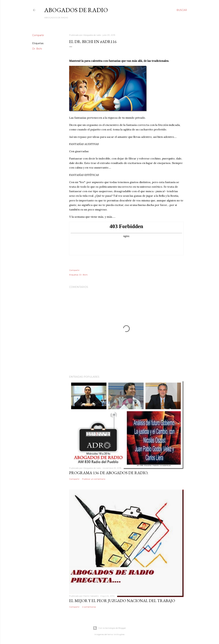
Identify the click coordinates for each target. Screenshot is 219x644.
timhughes (119, 634)
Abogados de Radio (76, 10)
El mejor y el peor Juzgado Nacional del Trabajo (122, 601)
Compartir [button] (38, 35)
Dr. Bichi (37, 49)
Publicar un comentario (94, 479)
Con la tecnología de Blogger (110, 628)
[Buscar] (182, 10)
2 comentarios (89, 607)
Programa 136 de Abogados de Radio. (109, 473)
